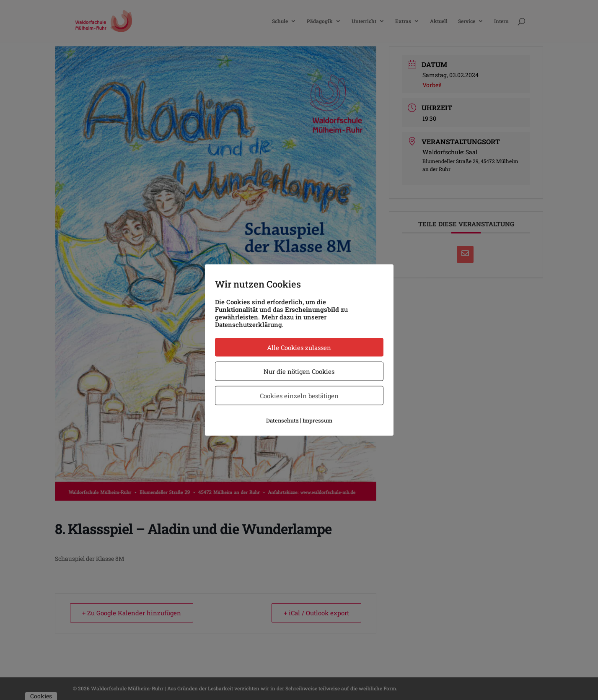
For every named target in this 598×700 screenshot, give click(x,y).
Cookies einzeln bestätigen (299, 396)
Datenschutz (282, 420)
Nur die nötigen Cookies (299, 371)
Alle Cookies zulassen (299, 347)
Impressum (317, 420)
